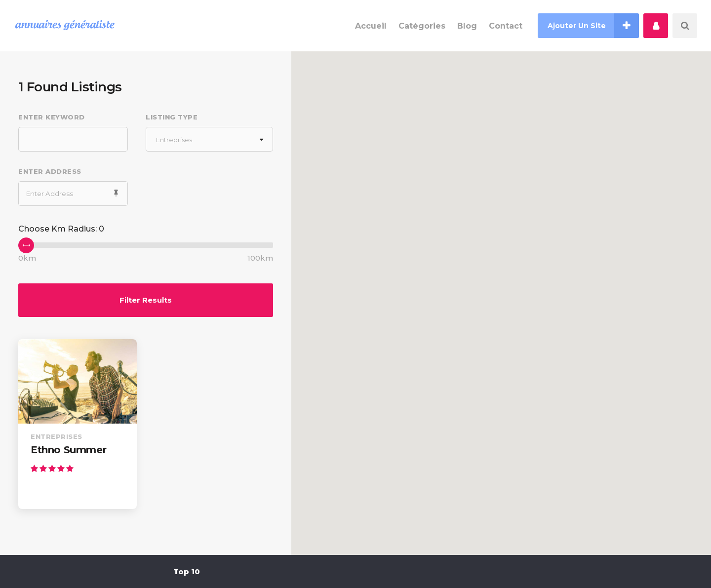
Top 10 (187, 571)
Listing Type (172, 117)
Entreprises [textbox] (174, 140)
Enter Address (50, 171)
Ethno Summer (68, 450)
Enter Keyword (52, 117)
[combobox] (209, 139)
